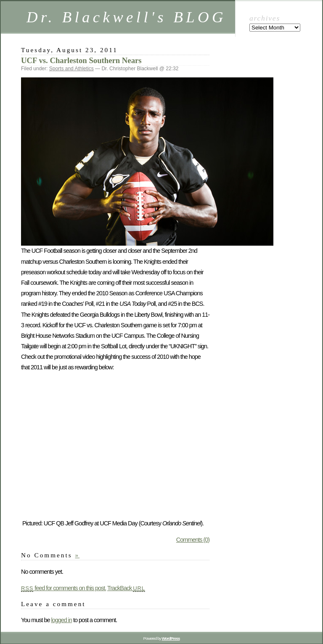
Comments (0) (193, 540)
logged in (61, 620)
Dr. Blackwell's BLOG (126, 17)
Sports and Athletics (71, 69)
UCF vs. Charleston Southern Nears (81, 60)
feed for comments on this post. (64, 588)
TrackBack (126, 588)
